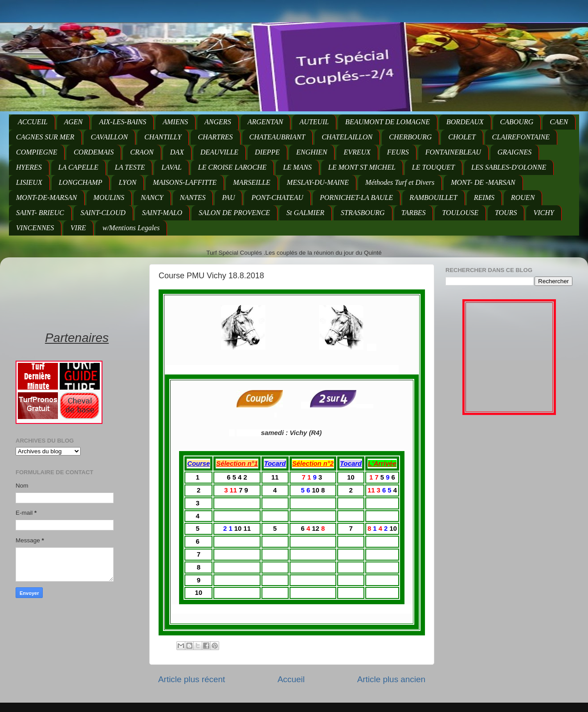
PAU (228, 197)
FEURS (398, 152)
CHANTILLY (163, 137)
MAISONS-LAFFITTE (185, 182)
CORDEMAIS (94, 152)
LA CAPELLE (78, 167)
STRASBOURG (363, 213)
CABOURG (517, 122)
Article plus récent (192, 679)
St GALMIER (305, 213)
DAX (177, 152)
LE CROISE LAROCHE (233, 167)
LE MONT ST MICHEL (362, 167)
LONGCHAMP (81, 182)
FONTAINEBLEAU (453, 152)
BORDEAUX (465, 122)
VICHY (543, 213)
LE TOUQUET (433, 167)
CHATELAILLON (347, 137)
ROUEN (523, 197)
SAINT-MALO (162, 213)
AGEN (73, 122)
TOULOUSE (460, 213)
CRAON (142, 152)
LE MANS (297, 167)
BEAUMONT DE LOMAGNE (388, 122)
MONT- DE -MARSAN (483, 182)
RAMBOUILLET (433, 197)
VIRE (78, 228)
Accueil (291, 679)
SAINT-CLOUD (103, 213)
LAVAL (171, 167)
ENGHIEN (312, 152)
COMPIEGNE (37, 152)
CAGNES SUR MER (45, 137)
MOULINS (109, 197)
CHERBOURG (410, 137)
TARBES (414, 213)
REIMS (484, 197)
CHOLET (462, 137)
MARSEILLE (252, 182)
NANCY (152, 197)
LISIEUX (29, 182)
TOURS (506, 213)
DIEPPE (267, 152)
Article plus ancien (391, 679)
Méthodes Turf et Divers (400, 182)
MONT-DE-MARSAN (47, 197)
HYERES (29, 167)
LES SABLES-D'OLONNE (509, 167)
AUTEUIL (314, 122)
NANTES (193, 197)
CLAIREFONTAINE (521, 137)
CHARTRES (215, 137)
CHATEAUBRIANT (278, 137)
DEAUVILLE (219, 152)
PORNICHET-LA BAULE (356, 197)
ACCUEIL (33, 122)
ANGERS (218, 122)
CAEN (559, 122)
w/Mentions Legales (131, 228)
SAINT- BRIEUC (40, 213)
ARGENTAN (265, 122)
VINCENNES (35, 228)
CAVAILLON (109, 137)
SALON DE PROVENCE (234, 213)
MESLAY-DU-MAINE (318, 182)
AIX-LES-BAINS (122, 122)
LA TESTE (130, 167)
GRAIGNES (514, 152)
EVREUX (357, 152)
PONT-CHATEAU (277, 197)
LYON (127, 182)
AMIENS (175, 122)
